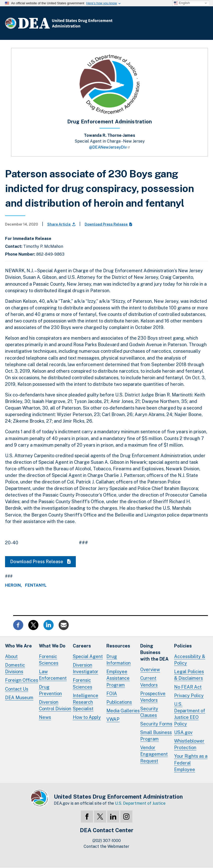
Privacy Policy (189, 696)
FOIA (112, 694)
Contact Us (17, 689)
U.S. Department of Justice (140, 803)
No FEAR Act (188, 687)
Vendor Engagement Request (154, 754)
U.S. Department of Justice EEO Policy (190, 714)
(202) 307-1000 (107, 841)
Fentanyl (36, 585)
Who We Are (18, 646)
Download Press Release (108, 224)
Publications (119, 702)
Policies (183, 646)
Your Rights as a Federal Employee (191, 763)
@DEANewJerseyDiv (110, 147)
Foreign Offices (22, 680)
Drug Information (119, 660)
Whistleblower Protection (189, 744)
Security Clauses (149, 712)
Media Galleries (123, 711)
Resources (118, 646)
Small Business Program (156, 736)
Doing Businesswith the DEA (154, 652)
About (11, 656)
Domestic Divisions (15, 668)
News (45, 717)
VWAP (113, 719)
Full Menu (203, 24)
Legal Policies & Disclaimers (189, 675)
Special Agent (88, 656)
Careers (82, 646)
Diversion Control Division (55, 705)
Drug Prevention (50, 690)
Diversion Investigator (86, 668)
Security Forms (156, 724)
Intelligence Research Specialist (86, 702)
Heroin (13, 585)
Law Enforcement (53, 675)
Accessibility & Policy (190, 660)
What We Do (52, 646)
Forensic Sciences (49, 660)
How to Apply (87, 717)
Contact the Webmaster (107, 846)
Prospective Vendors (153, 697)
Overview (150, 670)
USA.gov (183, 732)
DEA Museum (19, 698)
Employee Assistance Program (118, 678)
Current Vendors (149, 681)
